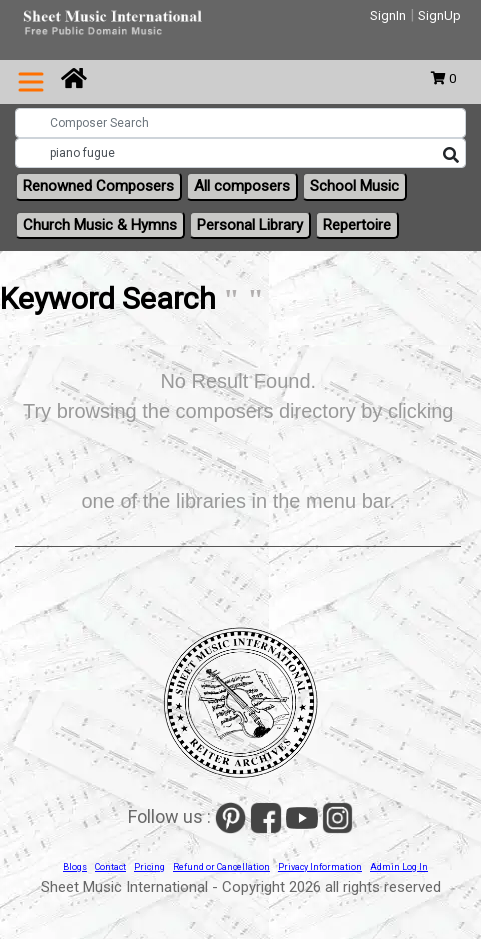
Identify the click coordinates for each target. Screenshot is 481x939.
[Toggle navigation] (31, 82)
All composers (242, 186)
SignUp (439, 15)
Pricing (149, 867)
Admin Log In (399, 867)
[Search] (451, 156)
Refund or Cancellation (221, 867)
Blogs (75, 867)
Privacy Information (320, 867)
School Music (354, 186)
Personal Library (250, 225)
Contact (110, 867)
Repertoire (357, 225)
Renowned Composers (98, 186)
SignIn (388, 15)
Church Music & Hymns (100, 225)
